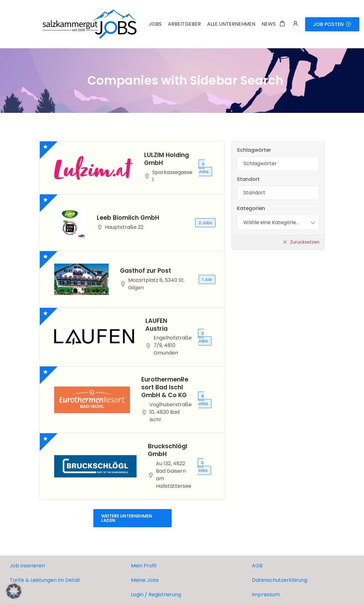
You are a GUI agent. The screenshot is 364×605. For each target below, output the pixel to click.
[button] (14, 591)
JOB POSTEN (332, 24)
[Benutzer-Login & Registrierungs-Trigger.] (295, 24)
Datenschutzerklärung (280, 580)
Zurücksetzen (305, 242)
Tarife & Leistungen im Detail (45, 580)
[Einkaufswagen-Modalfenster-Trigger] (282, 24)
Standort (248, 179)
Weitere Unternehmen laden (127, 518)
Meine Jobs (145, 580)
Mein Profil (144, 566)
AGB (257, 566)
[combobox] (278, 222)
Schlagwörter (254, 150)
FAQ (15, 594)
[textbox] (271, 222)
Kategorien (251, 208)
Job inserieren (27, 566)
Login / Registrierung (156, 594)
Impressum (266, 594)
